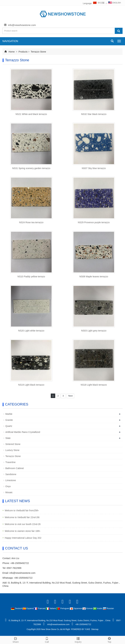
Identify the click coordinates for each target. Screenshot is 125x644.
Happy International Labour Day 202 (23, 538)
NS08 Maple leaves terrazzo (94, 277)
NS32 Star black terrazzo (94, 114)
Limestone (11, 480)
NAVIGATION (10, 41)
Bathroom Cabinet (15, 468)
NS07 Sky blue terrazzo (94, 168)
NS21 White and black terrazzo (31, 114)
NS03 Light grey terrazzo (94, 331)
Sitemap (95, 629)
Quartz (9, 426)
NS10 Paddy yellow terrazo (31, 277)
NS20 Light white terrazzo (31, 331)
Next (70, 396)
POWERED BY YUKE (81, 629)
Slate (8, 438)
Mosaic (9, 492)
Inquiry (78, 640)
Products (23, 52)
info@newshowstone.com (22, 25)
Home (12, 52)
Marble (9, 414)
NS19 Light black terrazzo (31, 385)
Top (109, 640)
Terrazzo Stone (38, 52)
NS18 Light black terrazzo (94, 385)
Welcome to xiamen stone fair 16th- (23, 531)
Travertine (10, 462)
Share (16, 640)
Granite (9, 420)
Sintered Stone (13, 444)
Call (47, 640)
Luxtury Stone (12, 450)
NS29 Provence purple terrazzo (94, 222)
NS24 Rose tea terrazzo (31, 222)
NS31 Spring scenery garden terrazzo (31, 168)
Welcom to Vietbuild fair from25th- (22, 510)
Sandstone (11, 474)
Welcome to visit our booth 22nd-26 (23, 524)
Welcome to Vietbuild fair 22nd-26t (22, 517)
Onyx (8, 486)
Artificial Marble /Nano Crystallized (23, 432)
